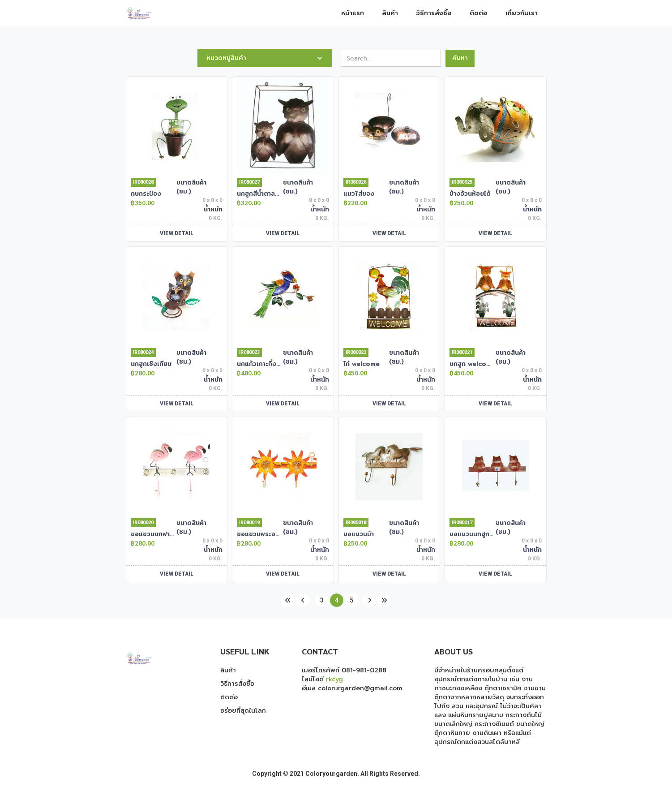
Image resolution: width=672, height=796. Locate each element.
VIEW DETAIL (177, 233)
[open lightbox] (177, 126)
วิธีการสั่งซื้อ (434, 13)
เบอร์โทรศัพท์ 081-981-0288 (344, 670)
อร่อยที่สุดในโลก (243, 711)
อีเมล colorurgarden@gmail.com (352, 688)
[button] (265, 58)
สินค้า (390, 13)
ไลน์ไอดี (322, 679)
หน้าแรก (353, 13)
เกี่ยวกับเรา (522, 13)
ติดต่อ (479, 13)
